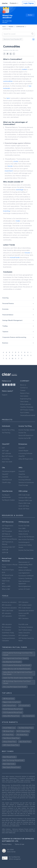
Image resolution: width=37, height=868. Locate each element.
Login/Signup (29, 3)
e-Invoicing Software (25, 453)
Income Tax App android (27, 430)
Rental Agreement (25, 586)
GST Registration (8, 526)
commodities (8, 81)
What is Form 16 (24, 531)
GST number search (25, 605)
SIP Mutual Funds (8, 575)
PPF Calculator (23, 602)
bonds (10, 166)
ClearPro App (6, 482)
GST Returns (6, 528)
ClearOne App (23, 485)
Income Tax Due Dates (26, 550)
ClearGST (22, 448)
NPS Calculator (24, 618)
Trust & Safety (25, 413)
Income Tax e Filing (8, 430)
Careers (23, 390)
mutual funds (15, 257)
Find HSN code (23, 624)
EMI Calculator (7, 605)
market (25, 69)
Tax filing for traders (8, 500)
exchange (20, 190)
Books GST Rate (24, 509)
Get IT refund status (25, 630)
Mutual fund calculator (9, 608)
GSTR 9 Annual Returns (9, 539)
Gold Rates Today (8, 633)
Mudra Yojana (23, 567)
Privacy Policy (7, 844)
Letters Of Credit (24, 589)
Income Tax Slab (24, 526)
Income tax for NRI (25, 438)
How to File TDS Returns (26, 537)
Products (14, 3)
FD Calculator (6, 630)
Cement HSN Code (25, 498)
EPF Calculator (23, 635)
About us (23, 385)
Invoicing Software (25, 480)
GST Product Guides (27, 410)
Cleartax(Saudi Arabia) (28, 415)
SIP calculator (7, 613)
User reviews (24, 396)
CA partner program (9, 471)
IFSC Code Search (25, 608)
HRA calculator (7, 624)
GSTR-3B (5, 553)
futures (27, 253)
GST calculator (7, 616)
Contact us (24, 388)
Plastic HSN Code (24, 503)
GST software (6, 453)
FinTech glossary (25, 404)
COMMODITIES (20, 27)
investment (9, 171)
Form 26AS (22, 528)
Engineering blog (26, 399)
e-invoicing (6, 459)
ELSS (4, 572)
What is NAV (6, 589)
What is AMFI (6, 586)
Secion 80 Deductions (26, 435)
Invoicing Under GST (9, 547)
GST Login (5, 451)
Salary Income (23, 534)
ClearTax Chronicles (27, 407)
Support (5, 395)
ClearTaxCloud (7, 480)
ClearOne (22, 474)
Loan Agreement (24, 573)
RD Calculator (7, 627)
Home (4, 27)
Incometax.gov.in (24, 542)
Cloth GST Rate (24, 506)
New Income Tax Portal (26, 539)
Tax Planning (6, 433)
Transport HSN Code (25, 500)
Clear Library (24, 401)
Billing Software (24, 477)
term (8, 98)
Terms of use (19, 844)
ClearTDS (22, 456)
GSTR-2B (5, 550)
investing (6, 211)
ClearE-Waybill (23, 451)
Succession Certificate (26, 576)
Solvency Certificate (25, 578)
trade (18, 221)
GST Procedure (7, 531)
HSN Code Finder (24, 495)
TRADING (11, 27)
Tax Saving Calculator (26, 627)
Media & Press (25, 393)
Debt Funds (6, 581)
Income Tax (22, 433)
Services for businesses (26, 482)
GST (3, 448)
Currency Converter (8, 635)
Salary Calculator (24, 633)
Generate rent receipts (26, 611)
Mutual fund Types (8, 570)
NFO (3, 584)
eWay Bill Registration (26, 459)
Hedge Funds (6, 578)
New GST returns (7, 456)
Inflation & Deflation (25, 570)
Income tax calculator (9, 602)
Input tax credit (7, 462)
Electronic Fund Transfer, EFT (13, 39)
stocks (16, 161)
